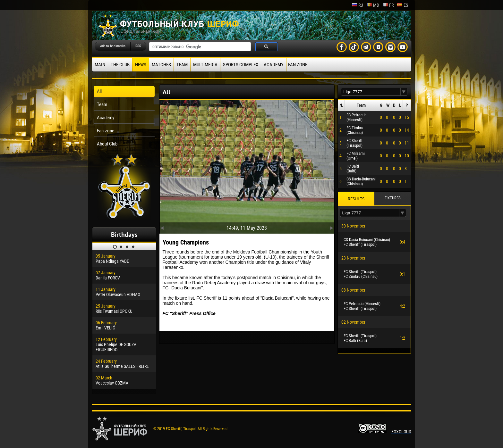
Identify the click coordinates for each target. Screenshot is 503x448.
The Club (120, 65)
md (373, 5)
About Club (107, 144)
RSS (138, 46)
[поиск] (199, 47)
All (99, 91)
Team (182, 65)
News (141, 65)
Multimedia (205, 65)
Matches (161, 65)
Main (100, 65)
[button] (404, 92)
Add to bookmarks (113, 46)
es (402, 5)
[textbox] (371, 92)
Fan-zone (106, 131)
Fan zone (298, 65)
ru (357, 5)
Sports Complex (241, 65)
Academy (274, 65)
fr (388, 5)
